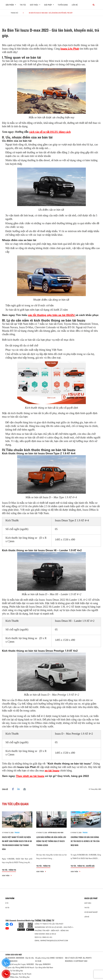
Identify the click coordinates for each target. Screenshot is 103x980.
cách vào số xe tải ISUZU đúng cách (50, 132)
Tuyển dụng (63, 5)
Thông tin (12, 870)
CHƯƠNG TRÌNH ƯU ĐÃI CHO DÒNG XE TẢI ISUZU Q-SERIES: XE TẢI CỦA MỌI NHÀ (85, 841)
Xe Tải (7, 908)
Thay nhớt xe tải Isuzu (30, 776)
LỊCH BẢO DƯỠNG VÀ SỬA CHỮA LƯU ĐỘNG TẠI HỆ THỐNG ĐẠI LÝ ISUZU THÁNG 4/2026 (51, 841)
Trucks (17, 833)
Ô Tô (7, 903)
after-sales (52, 833)
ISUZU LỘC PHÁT (91, 898)
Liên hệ (75, 5)
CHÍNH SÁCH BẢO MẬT (14, 955)
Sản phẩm (10, 898)
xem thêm (7, 876)
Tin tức (23, 5)
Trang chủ (14, 13)
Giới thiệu (88, 903)
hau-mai (60, 833)
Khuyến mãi (90, 866)
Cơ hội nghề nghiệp (91, 912)
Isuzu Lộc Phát (70, 49)
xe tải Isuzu (52, 770)
